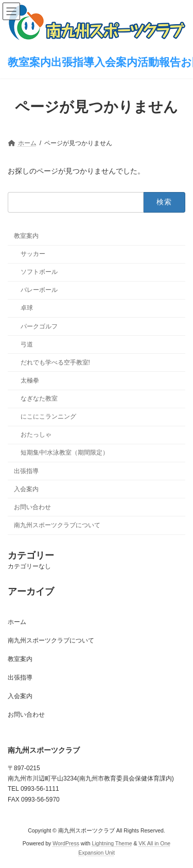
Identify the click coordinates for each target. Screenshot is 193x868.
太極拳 (30, 380)
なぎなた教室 (39, 398)
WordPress (66, 843)
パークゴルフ (39, 326)
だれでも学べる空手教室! (55, 362)
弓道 (27, 344)
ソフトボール (39, 272)
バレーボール (39, 290)
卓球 (27, 308)
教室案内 (26, 236)
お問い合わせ (32, 507)
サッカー (33, 254)
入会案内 (26, 489)
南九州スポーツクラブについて (57, 525)
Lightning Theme (112, 843)
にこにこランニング (48, 416)
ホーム (17, 622)
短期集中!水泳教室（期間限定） (65, 453)
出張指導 (26, 471)
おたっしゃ (36, 435)
